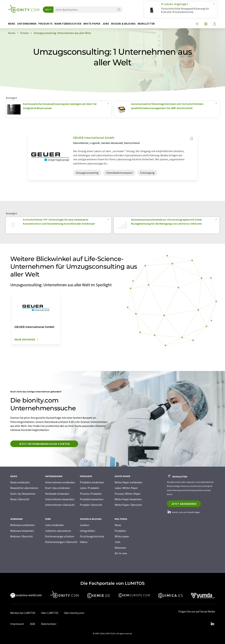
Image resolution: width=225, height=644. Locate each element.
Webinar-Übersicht (22, 536)
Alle (47, 10)
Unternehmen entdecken (60, 482)
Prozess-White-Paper (128, 494)
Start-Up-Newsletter (23, 494)
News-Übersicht (20, 499)
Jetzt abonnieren (184, 504)
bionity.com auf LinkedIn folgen (183, 512)
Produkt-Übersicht (91, 505)
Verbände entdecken (57, 494)
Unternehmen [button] (27, 24)
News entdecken (20, 482)
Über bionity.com (74, 613)
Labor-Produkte (89, 488)
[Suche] (119, 10)
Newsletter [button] (146, 24)
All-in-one (121, 553)
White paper (122, 536)
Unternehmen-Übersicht (60, 505)
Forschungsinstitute (92, 536)
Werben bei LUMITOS (23, 613)
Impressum (17, 624)
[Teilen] (197, 24)
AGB (32, 624)
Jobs (118, 542)
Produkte (120, 531)
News (118, 525)
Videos (84, 542)
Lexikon (84, 525)
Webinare (120, 548)
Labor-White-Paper (126, 488)
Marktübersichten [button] (68, 24)
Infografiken (87, 531)
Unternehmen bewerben (60, 499)
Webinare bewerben (22, 531)
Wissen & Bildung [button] (123, 24)
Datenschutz (49, 624)
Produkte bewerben (92, 499)
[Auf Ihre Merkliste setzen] (192, 139)
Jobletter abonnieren (58, 531)
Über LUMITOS (50, 613)
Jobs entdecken (54, 525)
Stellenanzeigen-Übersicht (61, 542)
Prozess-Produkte (91, 494)
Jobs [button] (106, 24)
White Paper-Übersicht (128, 505)
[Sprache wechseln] (206, 24)
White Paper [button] (92, 24)
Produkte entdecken (92, 482)
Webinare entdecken (22, 525)
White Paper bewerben (128, 499)
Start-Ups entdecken (58, 488)
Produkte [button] (46, 24)
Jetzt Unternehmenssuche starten (44, 444)
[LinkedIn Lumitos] (212, 624)
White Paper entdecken (129, 482)
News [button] (12, 24)
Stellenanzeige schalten (60, 536)
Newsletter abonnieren (24, 488)
